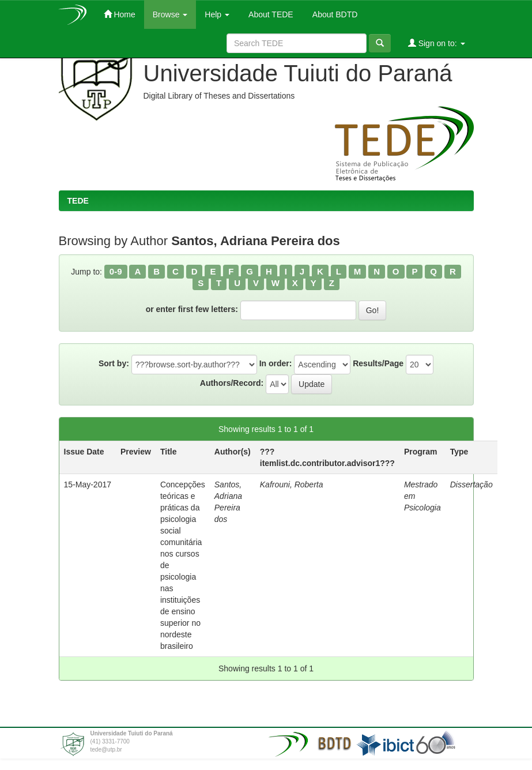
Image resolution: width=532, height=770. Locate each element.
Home (120, 14)
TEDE (78, 201)
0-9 (116, 271)
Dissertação (471, 484)
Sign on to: (437, 43)
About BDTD (334, 14)
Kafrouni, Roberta (292, 484)
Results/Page (378, 363)
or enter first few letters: (192, 309)
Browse (170, 14)
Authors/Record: (232, 383)
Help (217, 14)
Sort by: (114, 363)
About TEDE (270, 14)
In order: (276, 363)
